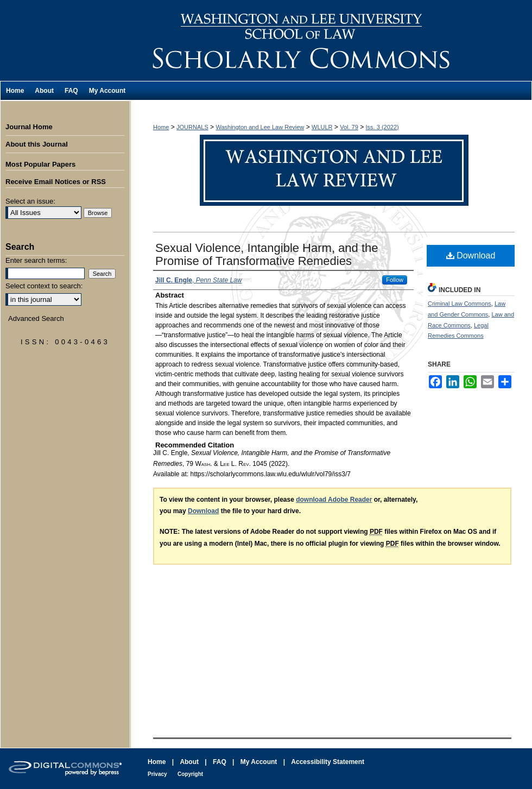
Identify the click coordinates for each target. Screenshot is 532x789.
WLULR (322, 127)
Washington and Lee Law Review (331, 40)
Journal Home (29, 127)
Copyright (190, 774)
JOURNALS (192, 127)
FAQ (220, 762)
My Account (259, 762)
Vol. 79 (349, 127)
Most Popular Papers (40, 164)
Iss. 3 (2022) (382, 127)
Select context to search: (44, 286)
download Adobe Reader (334, 500)
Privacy (157, 774)
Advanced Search (36, 318)
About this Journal (37, 144)
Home (161, 127)
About (189, 762)
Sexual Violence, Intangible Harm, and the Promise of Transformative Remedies (267, 254)
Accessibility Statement (328, 762)
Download (471, 255)
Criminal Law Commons (460, 304)
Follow (395, 280)
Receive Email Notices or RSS (56, 182)
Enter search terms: (36, 260)
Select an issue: (30, 201)
